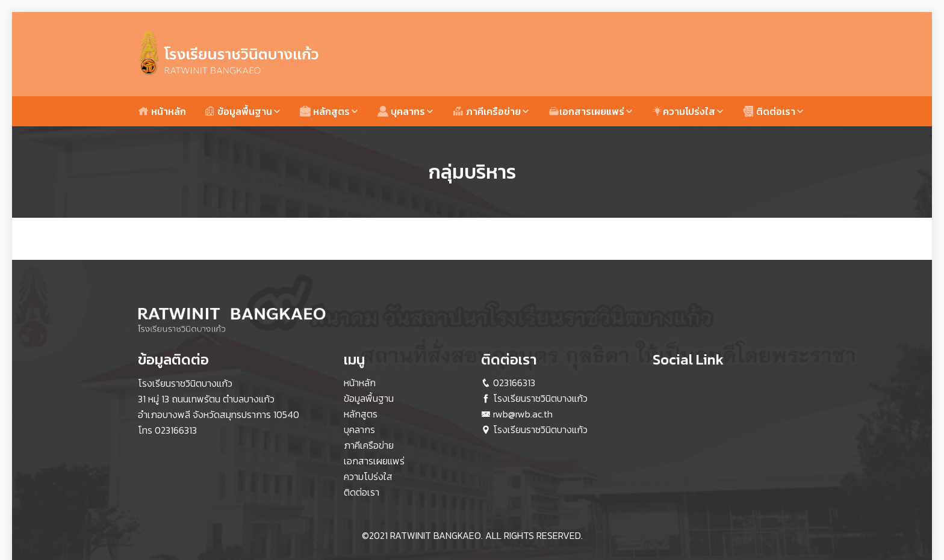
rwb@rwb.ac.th (523, 414)
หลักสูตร (325, 111)
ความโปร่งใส (684, 111)
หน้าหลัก (162, 111)
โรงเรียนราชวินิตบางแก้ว (540, 398)
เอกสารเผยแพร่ (586, 111)
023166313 (176, 430)
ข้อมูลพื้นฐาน (238, 111)
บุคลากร (401, 111)
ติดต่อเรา (769, 111)
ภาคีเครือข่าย (487, 111)
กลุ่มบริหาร (472, 172)
